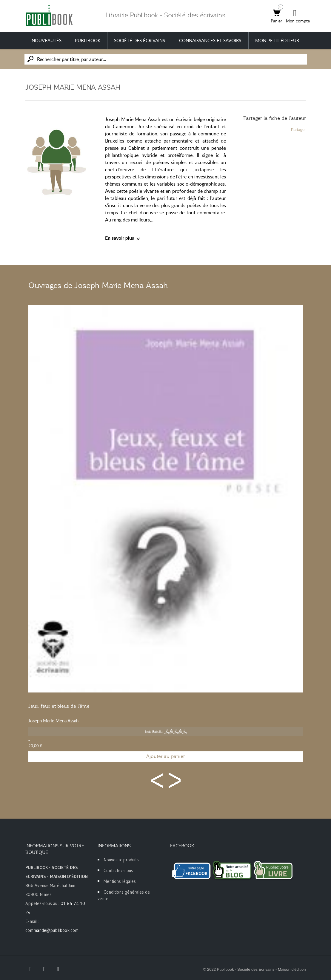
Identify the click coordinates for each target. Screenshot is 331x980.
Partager (298, 130)
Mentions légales (120, 881)
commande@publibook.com (52, 930)
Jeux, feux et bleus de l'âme (59, 706)
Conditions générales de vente (124, 895)
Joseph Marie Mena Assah (53, 721)
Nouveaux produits (121, 860)
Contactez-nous (118, 870)
